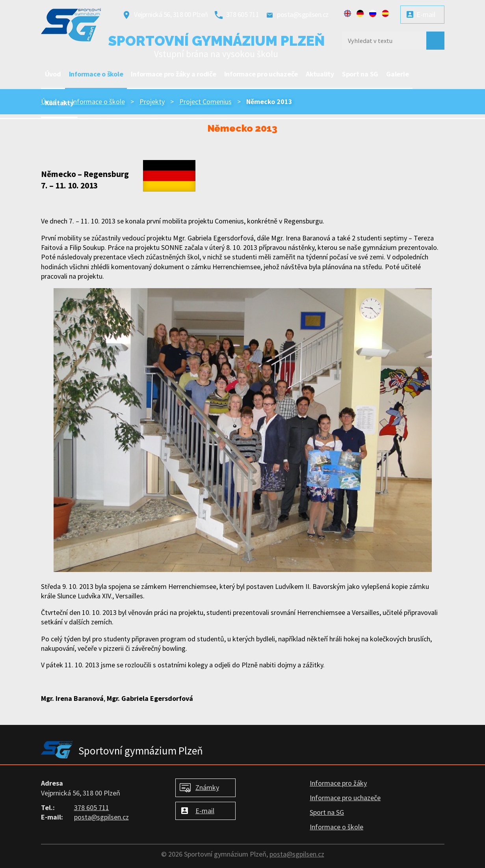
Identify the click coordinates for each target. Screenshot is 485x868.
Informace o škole (96, 74)
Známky (207, 787)
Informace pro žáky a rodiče (173, 74)
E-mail (426, 14)
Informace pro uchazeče (261, 74)
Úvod (53, 74)
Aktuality (320, 74)
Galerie (397, 74)
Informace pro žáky (338, 783)
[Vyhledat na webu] (381, 41)
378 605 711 (243, 14)
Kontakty (59, 103)
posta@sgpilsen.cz (303, 14)
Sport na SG (360, 74)
